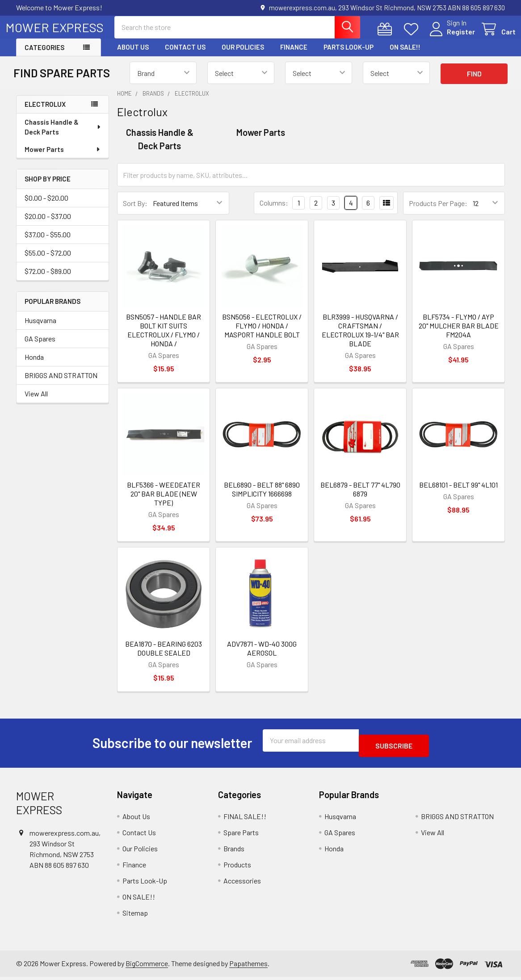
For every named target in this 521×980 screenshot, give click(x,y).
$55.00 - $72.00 (48, 261)
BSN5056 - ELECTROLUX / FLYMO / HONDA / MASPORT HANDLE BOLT (262, 334)
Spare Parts (241, 835)
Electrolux (45, 112)
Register (450, 37)
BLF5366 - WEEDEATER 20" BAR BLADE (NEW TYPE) (164, 502)
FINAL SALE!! (245, 819)
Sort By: (135, 211)
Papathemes (248, 966)
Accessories (242, 883)
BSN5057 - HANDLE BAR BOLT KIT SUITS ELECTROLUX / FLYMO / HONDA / (164, 338)
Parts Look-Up (349, 55)
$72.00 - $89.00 (48, 279)
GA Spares (40, 347)
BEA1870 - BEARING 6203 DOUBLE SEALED (164, 656)
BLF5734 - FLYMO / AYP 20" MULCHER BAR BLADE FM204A (459, 334)
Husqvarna (40, 328)
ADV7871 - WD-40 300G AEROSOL (262, 656)
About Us (133, 55)
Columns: (274, 211)
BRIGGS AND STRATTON (61, 383)
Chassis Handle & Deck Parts (63, 135)
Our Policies (243, 55)
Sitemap (135, 915)
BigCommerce (147, 966)
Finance (294, 55)
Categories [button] (44, 55)
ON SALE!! (405, 55)
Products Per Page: (438, 211)
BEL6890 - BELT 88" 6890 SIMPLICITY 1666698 (262, 497)
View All (36, 402)
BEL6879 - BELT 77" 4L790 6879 (360, 497)
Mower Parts (63, 157)
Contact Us (185, 55)
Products (237, 867)
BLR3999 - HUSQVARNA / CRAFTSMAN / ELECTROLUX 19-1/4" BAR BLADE (360, 338)
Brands (234, 851)
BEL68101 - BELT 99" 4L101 (458, 493)
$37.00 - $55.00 (48, 242)
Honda (34, 365)
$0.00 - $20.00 (46, 206)
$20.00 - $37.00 (48, 224)
